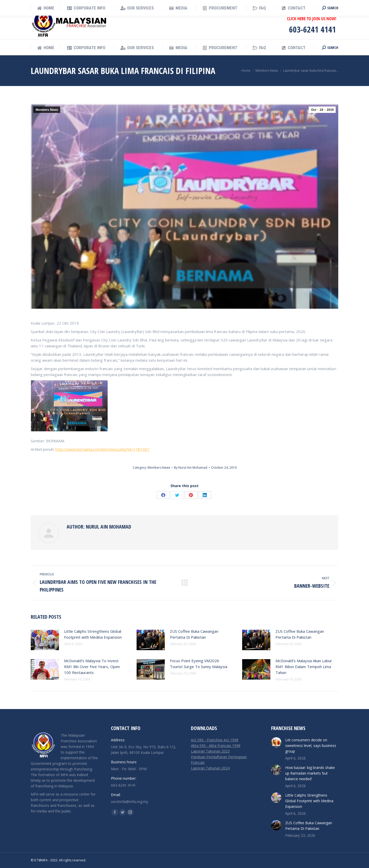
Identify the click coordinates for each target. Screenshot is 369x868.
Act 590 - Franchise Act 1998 (215, 740)
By (191, 468)
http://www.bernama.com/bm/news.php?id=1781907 (102, 449)
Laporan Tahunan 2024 (210, 768)
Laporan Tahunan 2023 (210, 751)
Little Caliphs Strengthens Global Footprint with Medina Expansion (93, 634)
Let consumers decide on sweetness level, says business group (311, 746)
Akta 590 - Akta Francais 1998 (216, 746)
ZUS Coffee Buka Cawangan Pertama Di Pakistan (194, 634)
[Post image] (45, 640)
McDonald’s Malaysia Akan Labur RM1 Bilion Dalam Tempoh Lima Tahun (304, 667)
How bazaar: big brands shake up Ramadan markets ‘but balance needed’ (310, 773)
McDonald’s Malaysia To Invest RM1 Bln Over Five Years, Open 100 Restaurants (92, 667)
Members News (47, 110)
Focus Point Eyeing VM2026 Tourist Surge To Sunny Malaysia (199, 664)
